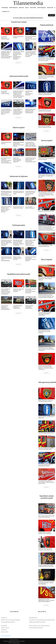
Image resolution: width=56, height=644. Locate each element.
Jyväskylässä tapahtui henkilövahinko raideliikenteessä (18, 307)
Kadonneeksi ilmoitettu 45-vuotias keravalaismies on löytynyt (19, 193)
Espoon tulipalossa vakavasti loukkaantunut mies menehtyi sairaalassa (44, 332)
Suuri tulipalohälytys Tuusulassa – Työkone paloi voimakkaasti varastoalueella (45, 314)
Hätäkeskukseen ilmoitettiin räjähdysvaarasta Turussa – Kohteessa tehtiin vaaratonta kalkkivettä (46, 600)
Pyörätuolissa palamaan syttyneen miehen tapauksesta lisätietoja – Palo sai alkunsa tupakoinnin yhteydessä (46, 296)
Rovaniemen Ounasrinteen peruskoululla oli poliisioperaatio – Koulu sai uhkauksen (31, 259)
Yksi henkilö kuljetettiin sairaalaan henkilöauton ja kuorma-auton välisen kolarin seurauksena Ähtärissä (6, 112)
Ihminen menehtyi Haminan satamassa (46, 43)
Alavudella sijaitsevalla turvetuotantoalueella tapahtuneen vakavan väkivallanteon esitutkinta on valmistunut (18, 243)
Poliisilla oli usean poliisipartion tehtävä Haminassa (17, 258)
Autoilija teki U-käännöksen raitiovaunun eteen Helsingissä (19, 290)
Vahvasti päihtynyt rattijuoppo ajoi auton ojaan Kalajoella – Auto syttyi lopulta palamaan (46, 176)
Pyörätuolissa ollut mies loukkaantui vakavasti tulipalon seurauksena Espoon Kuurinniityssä (46, 349)
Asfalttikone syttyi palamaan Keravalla (46, 211)
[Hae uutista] (52, 15)
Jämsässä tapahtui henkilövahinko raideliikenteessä (29, 307)
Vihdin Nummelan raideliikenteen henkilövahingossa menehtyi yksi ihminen (6, 308)
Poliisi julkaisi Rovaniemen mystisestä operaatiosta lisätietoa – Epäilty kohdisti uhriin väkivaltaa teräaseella (31, 54)
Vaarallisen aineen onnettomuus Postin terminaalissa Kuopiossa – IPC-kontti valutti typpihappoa (46, 583)
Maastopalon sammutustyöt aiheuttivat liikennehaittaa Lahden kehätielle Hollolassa (46, 279)
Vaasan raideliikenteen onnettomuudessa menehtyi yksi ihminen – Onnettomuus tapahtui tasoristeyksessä (18, 112)
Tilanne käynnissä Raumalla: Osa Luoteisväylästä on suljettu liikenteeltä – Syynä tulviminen (47, 482)
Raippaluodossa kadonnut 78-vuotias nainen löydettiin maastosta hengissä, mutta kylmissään (6, 209)
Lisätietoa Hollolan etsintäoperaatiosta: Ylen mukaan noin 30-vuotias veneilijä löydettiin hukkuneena (46, 77)
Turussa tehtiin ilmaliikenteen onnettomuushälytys (5, 38)
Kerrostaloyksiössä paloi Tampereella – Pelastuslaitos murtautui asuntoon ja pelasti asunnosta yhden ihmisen (6, 160)
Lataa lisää (19, 63)
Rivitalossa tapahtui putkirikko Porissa (46, 433)
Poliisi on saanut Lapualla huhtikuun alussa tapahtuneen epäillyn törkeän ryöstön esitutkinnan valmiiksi (30, 243)
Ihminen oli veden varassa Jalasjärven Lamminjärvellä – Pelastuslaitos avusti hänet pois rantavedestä (46, 59)
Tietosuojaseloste (6, 636)
